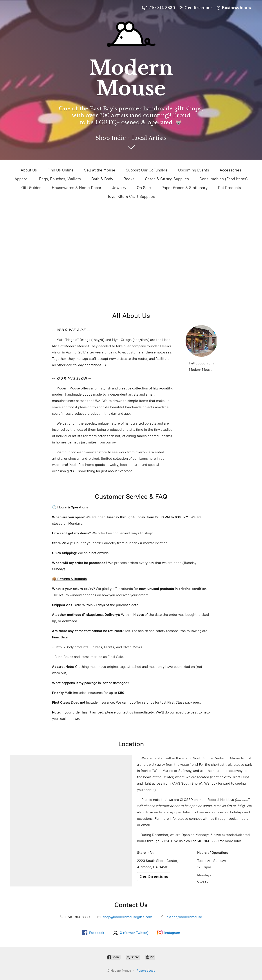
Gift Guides (31, 188)
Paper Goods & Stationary (184, 188)
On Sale (144, 188)
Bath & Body (102, 179)
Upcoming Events (194, 170)
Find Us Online (61, 170)
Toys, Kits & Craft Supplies (131, 196)
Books (129, 179)
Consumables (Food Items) (224, 179)
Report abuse (146, 971)
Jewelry (119, 188)
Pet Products (229, 188)
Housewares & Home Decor (77, 188)
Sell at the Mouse (100, 170)
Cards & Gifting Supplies (167, 179)
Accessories (230, 170)
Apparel (22, 179)
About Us (29, 170)
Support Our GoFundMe (147, 170)
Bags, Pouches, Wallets (60, 179)
